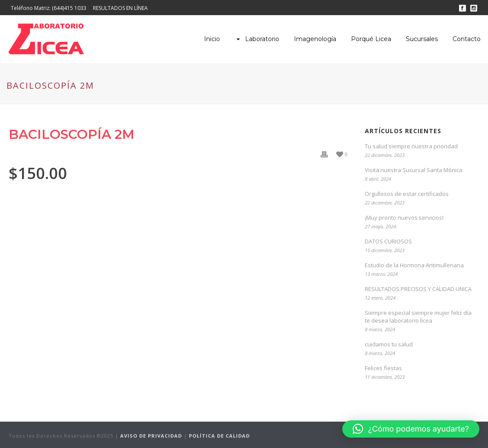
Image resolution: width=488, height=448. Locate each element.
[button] (411, 429)
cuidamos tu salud (389, 344)
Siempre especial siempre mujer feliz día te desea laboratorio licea (418, 317)
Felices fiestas (383, 368)
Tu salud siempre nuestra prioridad (411, 146)
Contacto (467, 39)
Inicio (212, 39)
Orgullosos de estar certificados (407, 194)
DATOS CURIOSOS (388, 241)
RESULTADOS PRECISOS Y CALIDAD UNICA (418, 289)
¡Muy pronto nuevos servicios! (404, 218)
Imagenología (315, 39)
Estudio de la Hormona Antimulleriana (414, 265)
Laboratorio (257, 39)
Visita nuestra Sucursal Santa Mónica (414, 170)
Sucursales (422, 39)
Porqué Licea (371, 39)
